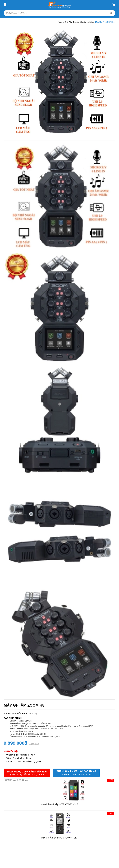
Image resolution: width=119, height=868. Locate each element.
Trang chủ (62, 22)
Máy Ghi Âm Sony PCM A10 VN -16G (59, 838)
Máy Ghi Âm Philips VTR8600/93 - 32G (59, 804)
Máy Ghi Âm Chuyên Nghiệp (81, 22)
